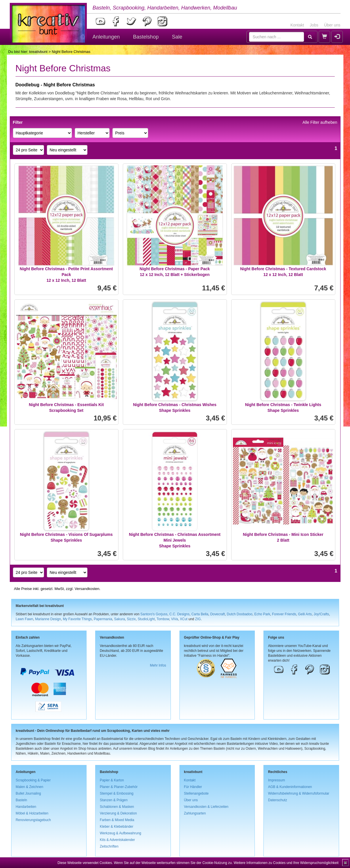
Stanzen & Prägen (114, 800)
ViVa (175, 619)
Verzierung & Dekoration (118, 813)
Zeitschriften (109, 846)
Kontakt (297, 25)
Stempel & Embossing (117, 793)
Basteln (22, 800)
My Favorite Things (77, 619)
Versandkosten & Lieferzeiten (206, 807)
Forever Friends (284, 614)
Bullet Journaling (28, 793)
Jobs (314, 25)
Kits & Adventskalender (117, 840)
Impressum (277, 780)
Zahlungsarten (195, 813)
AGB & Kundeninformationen (290, 787)
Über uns (332, 25)
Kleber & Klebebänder (116, 827)
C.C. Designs (179, 614)
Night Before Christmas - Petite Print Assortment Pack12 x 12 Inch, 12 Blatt (66, 275)
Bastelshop (146, 37)
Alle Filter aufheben (320, 122)
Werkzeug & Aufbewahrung (121, 833)
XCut (183, 619)
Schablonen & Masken (117, 807)
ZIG (198, 619)
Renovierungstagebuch (33, 820)
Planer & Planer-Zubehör (119, 787)
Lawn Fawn (25, 619)
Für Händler (193, 787)
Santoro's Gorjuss (154, 614)
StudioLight (146, 619)
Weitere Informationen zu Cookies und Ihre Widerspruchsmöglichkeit (286, 863)
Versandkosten (87, 589)
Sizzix (131, 619)
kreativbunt (38, 52)
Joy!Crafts (322, 614)
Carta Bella (200, 614)
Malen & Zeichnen (30, 787)
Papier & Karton (112, 780)
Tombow (163, 619)
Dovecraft (218, 614)
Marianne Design (48, 619)
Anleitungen (106, 37)
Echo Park (262, 614)
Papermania (103, 619)
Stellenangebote (196, 793)
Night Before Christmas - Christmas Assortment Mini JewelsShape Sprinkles (175, 540)
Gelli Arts (305, 614)
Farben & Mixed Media (117, 820)
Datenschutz (278, 800)
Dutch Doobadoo (239, 614)
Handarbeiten (26, 807)
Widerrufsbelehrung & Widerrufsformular (299, 793)
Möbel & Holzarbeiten (32, 813)
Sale (177, 37)
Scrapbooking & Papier (33, 780)
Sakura (120, 619)
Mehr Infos (158, 665)
